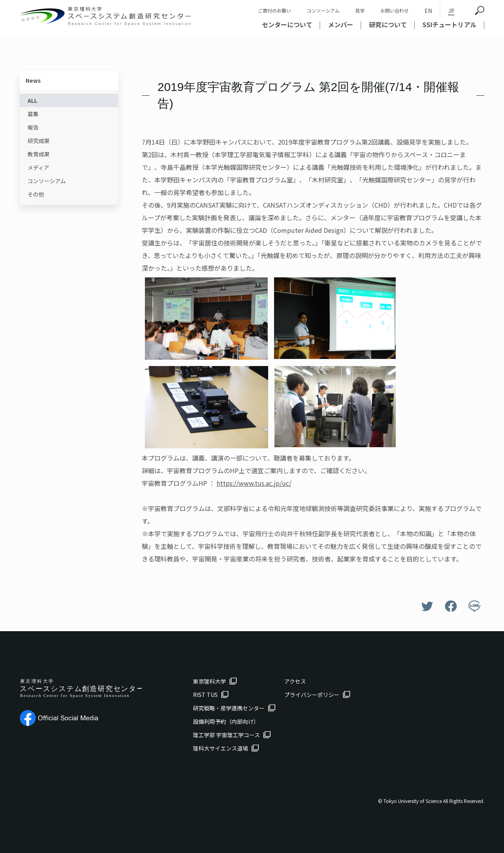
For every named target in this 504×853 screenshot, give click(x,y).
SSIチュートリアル (449, 24)
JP (451, 11)
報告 (33, 127)
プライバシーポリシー (312, 695)
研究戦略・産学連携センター (229, 708)
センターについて (287, 24)
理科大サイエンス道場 (220, 748)
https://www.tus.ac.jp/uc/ (254, 483)
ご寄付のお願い (274, 10)
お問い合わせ (395, 10)
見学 (360, 10)
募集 (33, 114)
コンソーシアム (323, 10)
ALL (32, 100)
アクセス (295, 681)
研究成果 (39, 141)
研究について (388, 24)
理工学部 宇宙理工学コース (226, 735)
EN (428, 11)
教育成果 (39, 154)
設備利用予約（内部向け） (226, 721)
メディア (38, 167)
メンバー (341, 24)
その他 (36, 194)
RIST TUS (205, 695)
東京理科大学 (209, 681)
